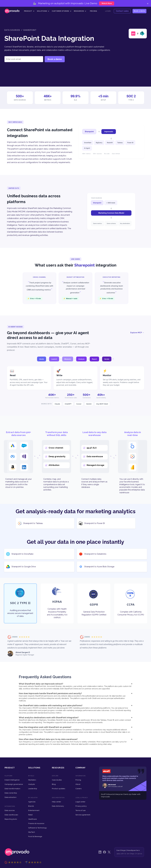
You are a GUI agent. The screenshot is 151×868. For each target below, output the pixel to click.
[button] (29, 11)
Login (108, 11)
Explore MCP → (137, 333)
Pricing (93, 11)
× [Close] (148, 3)
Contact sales (122, 11)
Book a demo (140, 11)
